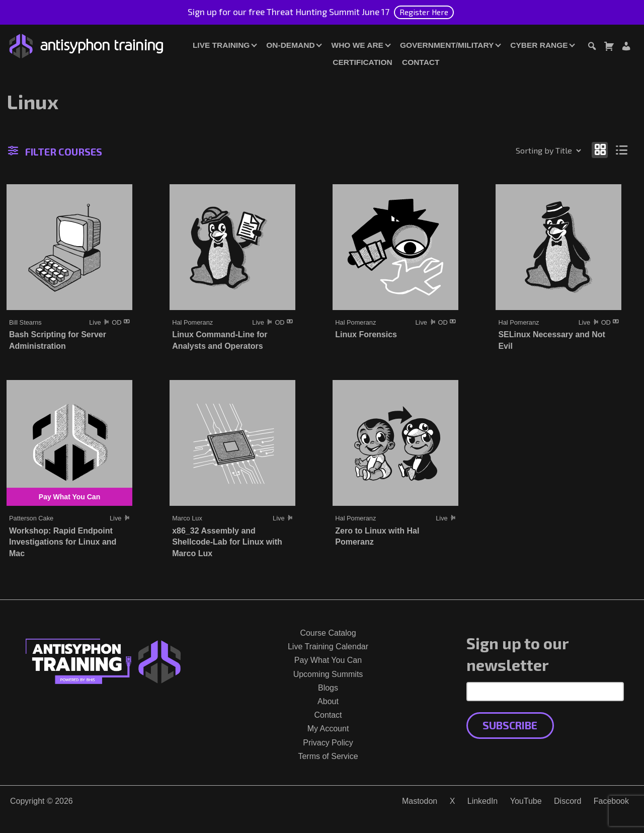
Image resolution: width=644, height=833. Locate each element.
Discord (568, 801)
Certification (362, 62)
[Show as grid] (600, 150)
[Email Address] (545, 692)
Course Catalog (328, 633)
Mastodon (420, 801)
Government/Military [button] (447, 45)
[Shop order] (527, 150)
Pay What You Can (328, 660)
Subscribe (510, 725)
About (328, 701)
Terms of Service (328, 756)
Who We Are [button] (357, 45)
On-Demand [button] (290, 45)
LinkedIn (483, 801)
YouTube (526, 801)
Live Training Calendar (328, 647)
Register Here (424, 12)
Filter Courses (55, 152)
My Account (328, 729)
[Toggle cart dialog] (609, 48)
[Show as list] (622, 150)
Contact (421, 62)
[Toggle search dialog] (592, 48)
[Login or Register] (626, 48)
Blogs (328, 688)
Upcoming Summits (328, 674)
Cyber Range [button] (539, 45)
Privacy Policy (328, 743)
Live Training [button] (221, 45)
